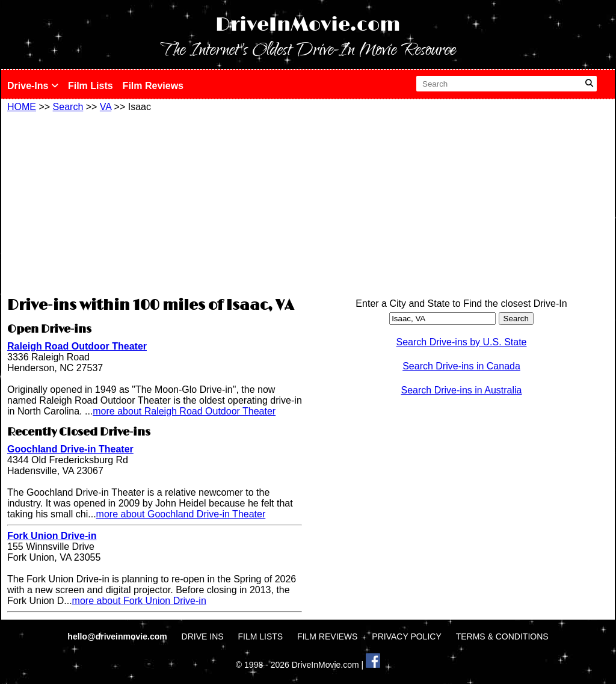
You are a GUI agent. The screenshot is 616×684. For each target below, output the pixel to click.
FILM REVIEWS (327, 636)
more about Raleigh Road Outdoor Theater (184, 411)
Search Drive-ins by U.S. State (462, 342)
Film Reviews (153, 86)
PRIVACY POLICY (406, 636)
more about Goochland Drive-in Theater (181, 514)
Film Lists (91, 86)
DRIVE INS (203, 636)
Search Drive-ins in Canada (461, 366)
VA (106, 107)
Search (68, 107)
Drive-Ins (33, 86)
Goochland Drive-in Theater (70, 449)
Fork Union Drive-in (52, 536)
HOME (22, 107)
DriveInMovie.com (308, 25)
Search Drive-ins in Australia (462, 390)
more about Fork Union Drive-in (139, 601)
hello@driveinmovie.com (118, 636)
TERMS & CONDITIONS (502, 636)
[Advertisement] (155, 203)
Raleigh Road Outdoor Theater (77, 346)
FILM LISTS (261, 636)
